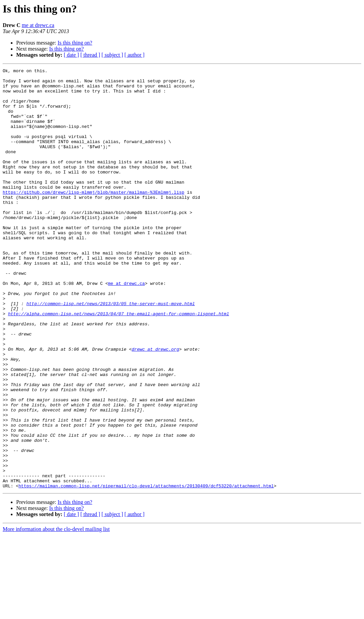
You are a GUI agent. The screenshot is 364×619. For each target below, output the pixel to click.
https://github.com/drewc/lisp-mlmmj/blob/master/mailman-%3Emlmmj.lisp (93, 217)
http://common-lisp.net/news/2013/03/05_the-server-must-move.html (110, 351)
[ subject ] (112, 55)
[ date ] (71, 55)
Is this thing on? (75, 43)
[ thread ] (90, 55)
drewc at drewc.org (155, 406)
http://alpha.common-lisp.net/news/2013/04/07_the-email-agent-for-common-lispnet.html (119, 363)
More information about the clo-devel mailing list (56, 613)
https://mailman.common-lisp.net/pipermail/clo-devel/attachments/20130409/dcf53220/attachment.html (146, 570)
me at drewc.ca (38, 25)
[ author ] (135, 55)
